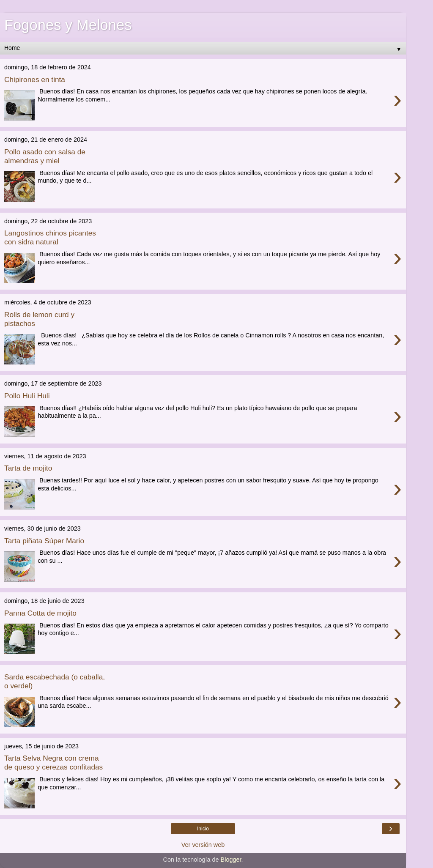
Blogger (231, 860)
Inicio (203, 829)
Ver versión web (203, 845)
